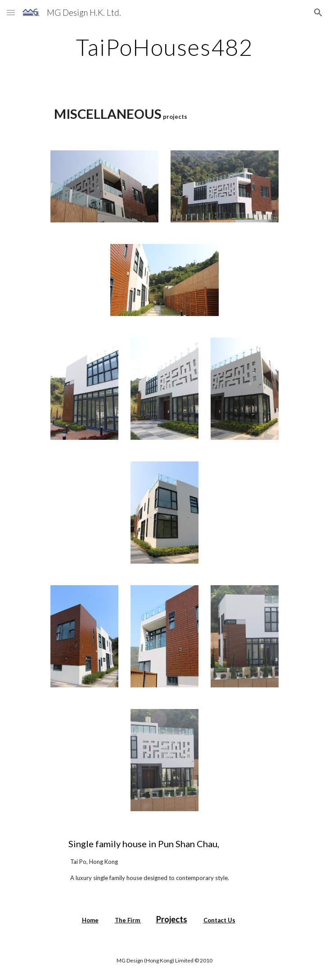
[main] (164, 47)
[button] (11, 12)
